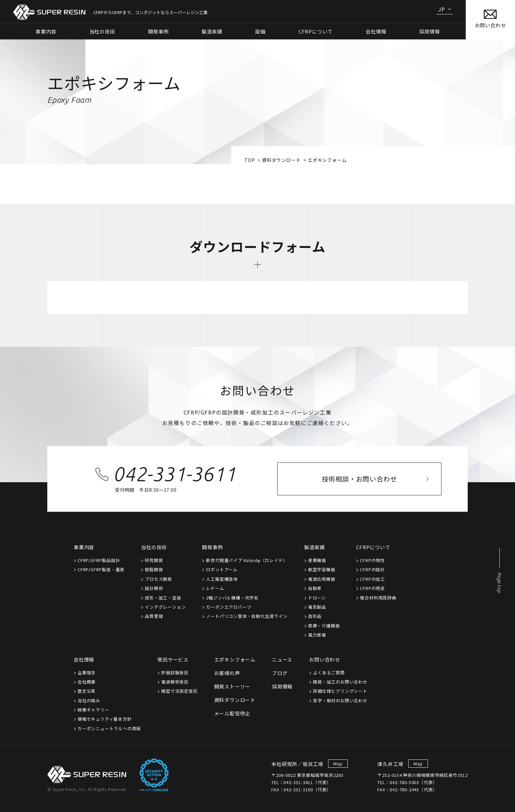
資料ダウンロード (281, 160)
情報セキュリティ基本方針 (105, 719)
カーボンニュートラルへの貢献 (109, 728)
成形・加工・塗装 (163, 598)
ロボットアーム (222, 569)
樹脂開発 (154, 569)
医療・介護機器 (324, 626)
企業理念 (87, 673)
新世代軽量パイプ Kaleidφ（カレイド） (247, 560)
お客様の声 (227, 673)
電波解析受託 (175, 682)
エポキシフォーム (235, 659)
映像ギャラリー (93, 710)
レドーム (215, 588)
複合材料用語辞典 (378, 598)
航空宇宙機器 (322, 569)
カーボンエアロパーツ (229, 607)
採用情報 (429, 31)
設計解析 (154, 588)
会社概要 (87, 682)
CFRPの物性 (372, 560)
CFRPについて (373, 547)
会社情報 (84, 659)
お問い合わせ (325, 659)
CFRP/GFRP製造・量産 (101, 569)
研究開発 (154, 560)
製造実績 (314, 547)
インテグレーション (165, 607)
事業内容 (84, 547)
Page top (499, 582)
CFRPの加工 (372, 579)
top (249, 160)
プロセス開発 (158, 579)
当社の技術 (154, 547)
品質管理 (154, 616)
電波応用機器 (322, 579)
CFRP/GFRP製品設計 (99, 560)
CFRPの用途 (372, 588)
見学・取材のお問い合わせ (340, 700)
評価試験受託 (175, 673)
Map (338, 764)
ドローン (317, 598)
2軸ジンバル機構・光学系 (232, 598)
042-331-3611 (174, 474)
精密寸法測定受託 (179, 691)
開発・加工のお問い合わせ (340, 682)
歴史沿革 (87, 691)
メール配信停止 (232, 713)
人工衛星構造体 (222, 579)
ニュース (282, 659)
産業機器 (317, 560)
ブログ (280, 673)
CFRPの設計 (372, 569)
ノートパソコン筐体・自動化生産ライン (247, 616)
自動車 (315, 588)
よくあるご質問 (329, 673)
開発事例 (212, 547)
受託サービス (173, 659)
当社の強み (89, 700)
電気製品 (317, 607)
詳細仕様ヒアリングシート (340, 691)
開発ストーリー (232, 686)
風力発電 (317, 635)
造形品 (315, 616)
